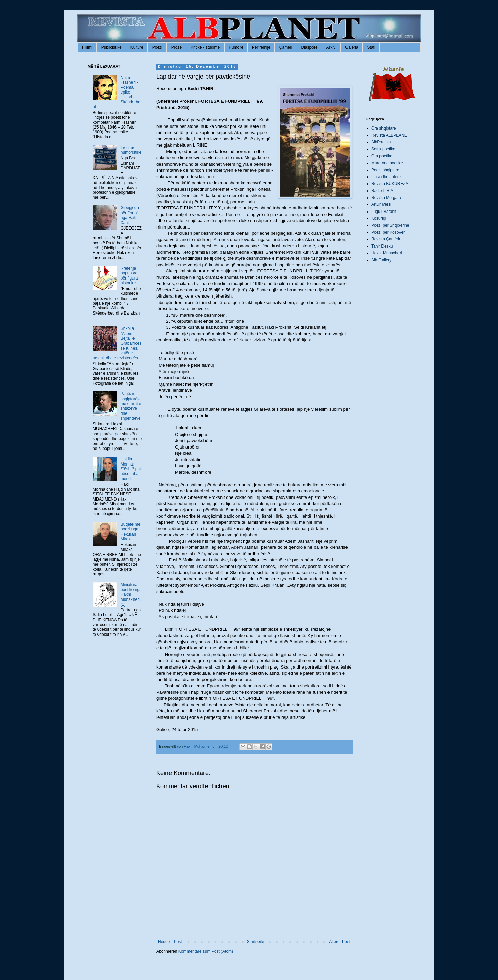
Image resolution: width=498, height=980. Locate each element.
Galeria (352, 47)
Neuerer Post (170, 942)
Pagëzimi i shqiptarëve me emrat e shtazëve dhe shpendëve (131, 406)
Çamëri (286, 47)
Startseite (256, 942)
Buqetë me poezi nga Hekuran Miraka (130, 532)
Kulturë (137, 47)
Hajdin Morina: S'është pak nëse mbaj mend (131, 469)
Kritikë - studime (205, 47)
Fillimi (87, 47)
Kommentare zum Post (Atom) (206, 951)
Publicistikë (111, 47)
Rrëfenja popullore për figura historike (129, 276)
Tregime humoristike (131, 150)
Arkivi (331, 47)
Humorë (236, 47)
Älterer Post (340, 942)
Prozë (176, 47)
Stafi (371, 47)
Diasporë (309, 47)
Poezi (157, 47)
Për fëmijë (261, 47)
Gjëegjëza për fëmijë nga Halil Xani (130, 215)
